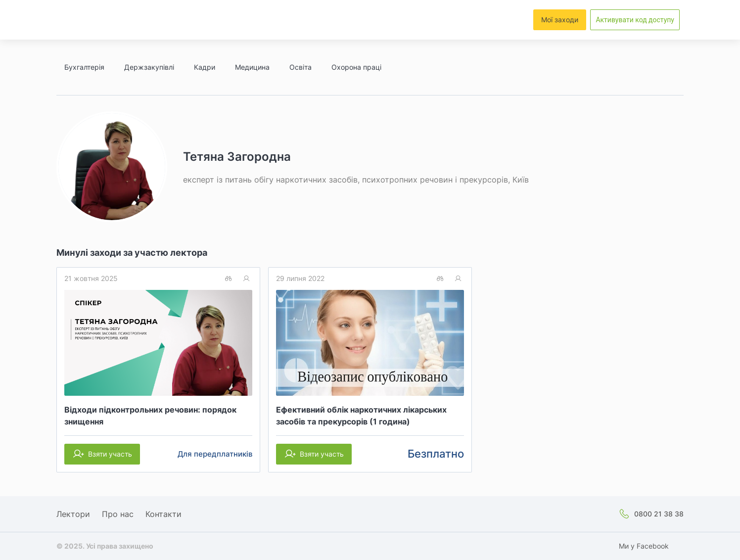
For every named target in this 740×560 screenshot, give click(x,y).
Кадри (205, 67)
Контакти (163, 514)
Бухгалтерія (84, 67)
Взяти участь (110, 454)
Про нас (118, 514)
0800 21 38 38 (659, 514)
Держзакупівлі (149, 67)
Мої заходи (560, 20)
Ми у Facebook (644, 546)
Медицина (252, 67)
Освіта (301, 67)
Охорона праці (356, 67)
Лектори (73, 514)
